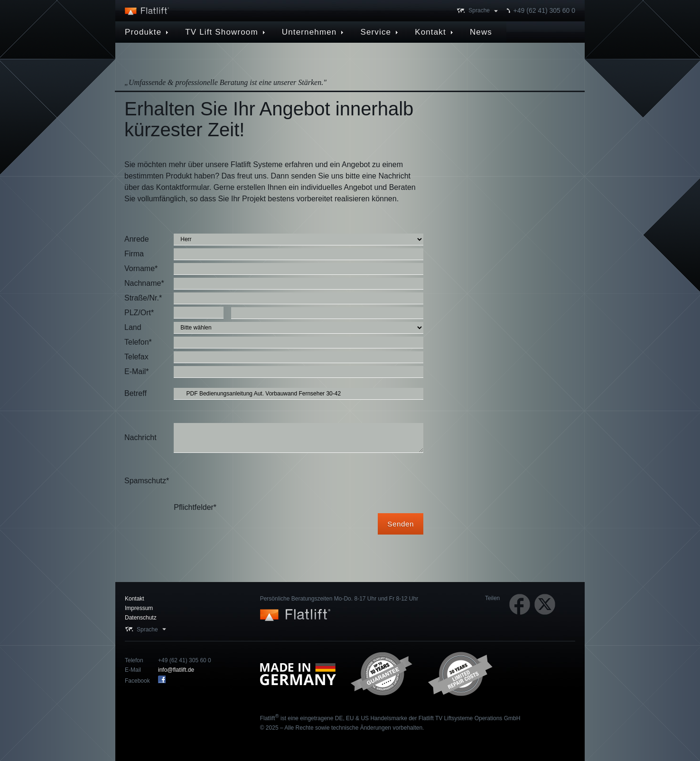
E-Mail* (137, 371)
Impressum (139, 608)
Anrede (137, 239)
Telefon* (138, 342)
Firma (134, 254)
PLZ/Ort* (139, 313)
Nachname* (144, 283)
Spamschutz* (147, 481)
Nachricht (140, 437)
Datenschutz (141, 618)
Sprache (479, 10)
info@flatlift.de (176, 670)
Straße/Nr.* (143, 298)
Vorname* (141, 268)
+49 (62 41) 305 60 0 (544, 10)
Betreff (135, 393)
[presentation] (246, 481)
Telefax (136, 357)
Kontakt (135, 599)
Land (133, 327)
